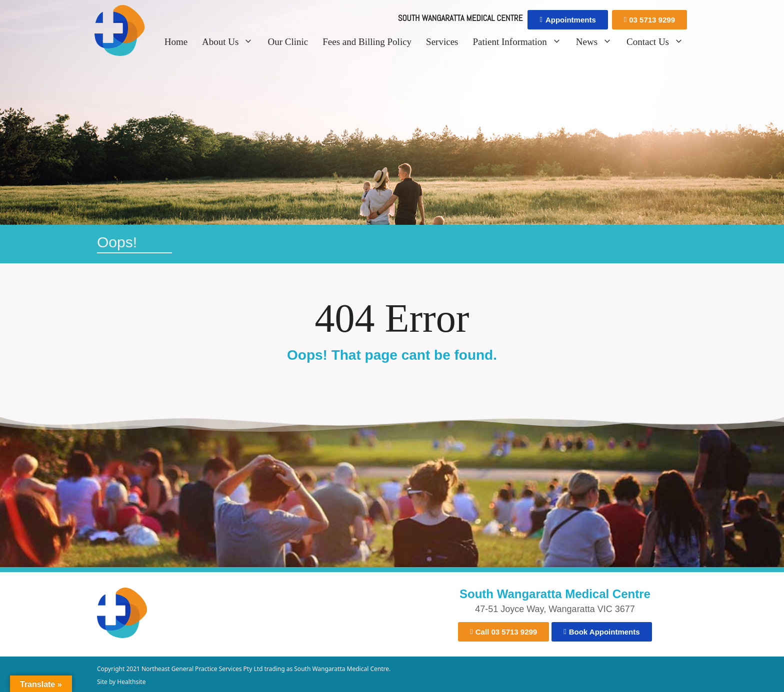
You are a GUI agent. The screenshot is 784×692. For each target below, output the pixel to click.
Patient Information (520, 42)
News (597, 42)
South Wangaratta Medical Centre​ (555, 594)
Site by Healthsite (121, 682)
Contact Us (658, 42)
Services (442, 42)
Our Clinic (288, 42)
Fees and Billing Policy (367, 42)
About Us (230, 42)
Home (176, 42)
